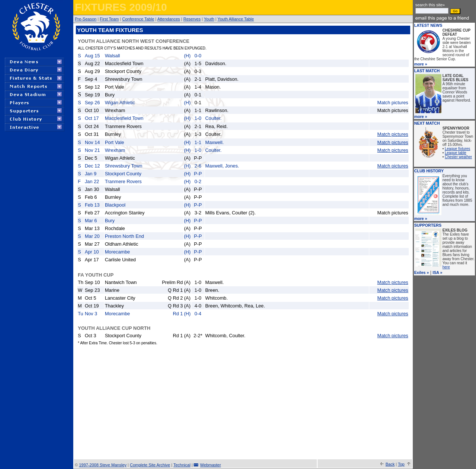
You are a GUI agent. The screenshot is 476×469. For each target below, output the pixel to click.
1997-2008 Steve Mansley (103, 465)
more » (421, 64)
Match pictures (393, 103)
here (446, 267)
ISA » (437, 272)
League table (456, 153)
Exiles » (422, 272)
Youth (209, 19)
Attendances (169, 19)
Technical (182, 465)
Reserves (192, 19)
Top (401, 464)
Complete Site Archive (150, 465)
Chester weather (458, 157)
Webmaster (210, 465)
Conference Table (138, 19)
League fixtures (457, 149)
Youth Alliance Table (236, 19)
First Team (109, 19)
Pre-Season (86, 19)
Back (390, 464)
